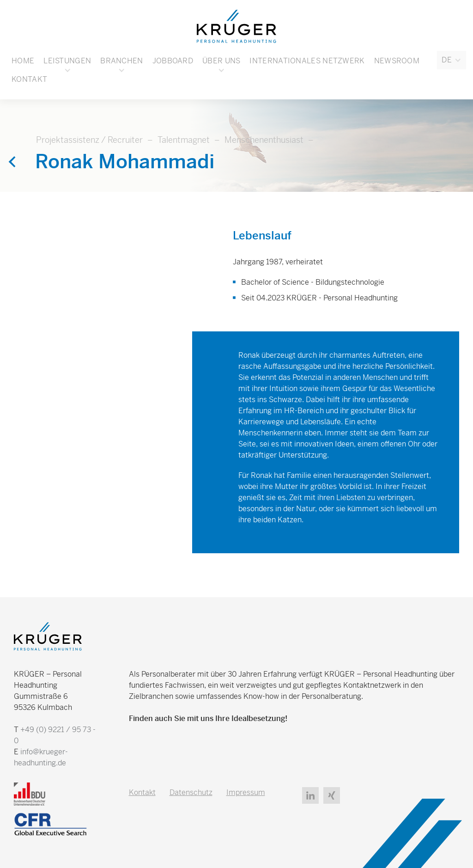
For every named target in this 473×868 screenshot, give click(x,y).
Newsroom (397, 61)
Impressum (246, 792)
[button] (452, 60)
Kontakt (29, 79)
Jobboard (173, 61)
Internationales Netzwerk (307, 61)
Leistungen (67, 61)
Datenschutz (191, 792)
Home (23, 61)
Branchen (121, 61)
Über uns (221, 61)
